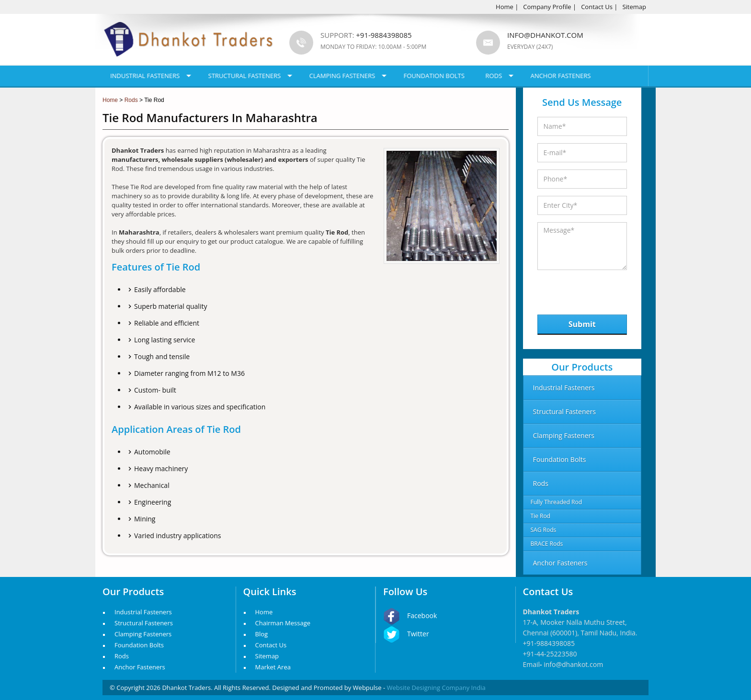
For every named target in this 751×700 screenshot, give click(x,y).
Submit (582, 324)
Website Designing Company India (436, 688)
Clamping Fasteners (342, 76)
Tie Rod (540, 516)
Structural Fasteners (245, 76)
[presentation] (587, 290)
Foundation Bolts (434, 76)
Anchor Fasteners (561, 76)
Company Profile (547, 7)
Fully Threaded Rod (557, 502)
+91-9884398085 (549, 643)
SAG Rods (544, 530)
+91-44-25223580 (550, 654)
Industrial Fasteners (145, 76)
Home (505, 7)
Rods (494, 76)
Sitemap (634, 7)
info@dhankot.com (545, 35)
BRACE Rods (547, 544)
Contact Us (597, 7)
